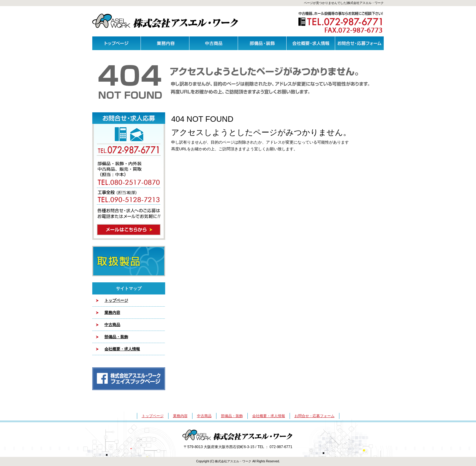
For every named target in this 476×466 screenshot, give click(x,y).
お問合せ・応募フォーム (359, 43)
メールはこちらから (129, 176)
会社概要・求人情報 (311, 43)
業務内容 (165, 43)
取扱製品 (129, 261)
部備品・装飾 (262, 43)
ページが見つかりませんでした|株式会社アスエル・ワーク (344, 3)
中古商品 (214, 43)
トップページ (117, 43)
